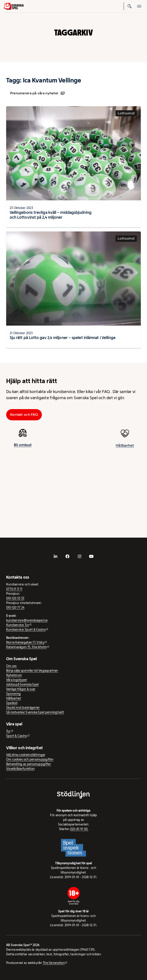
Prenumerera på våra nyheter (37, 93)
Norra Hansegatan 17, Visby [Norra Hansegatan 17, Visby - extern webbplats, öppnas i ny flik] (25, 642)
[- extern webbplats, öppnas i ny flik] (56, 556)
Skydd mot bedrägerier (23, 708)
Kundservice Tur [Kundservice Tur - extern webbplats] (18, 625)
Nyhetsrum (14, 675)
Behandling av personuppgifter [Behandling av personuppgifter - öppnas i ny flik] (29, 764)
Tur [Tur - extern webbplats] (8, 731)
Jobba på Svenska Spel (22, 684)
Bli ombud (23, 447)
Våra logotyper (17, 680)
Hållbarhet (125, 449)
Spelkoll (12, 703)
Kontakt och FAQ (24, 415)
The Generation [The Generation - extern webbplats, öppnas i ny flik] (54, 963)
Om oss (11, 666)
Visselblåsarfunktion (20, 769)
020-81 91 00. (79, 829)
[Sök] (130, 6)
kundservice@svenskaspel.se (27, 620)
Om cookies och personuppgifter (30, 759)
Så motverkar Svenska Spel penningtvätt (35, 712)
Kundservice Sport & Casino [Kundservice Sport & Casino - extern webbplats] (26, 630)
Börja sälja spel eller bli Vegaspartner (32, 671)
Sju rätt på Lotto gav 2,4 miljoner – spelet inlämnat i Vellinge (63, 338)
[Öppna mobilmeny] (139, 6)
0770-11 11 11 (14, 589)
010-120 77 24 (15, 607)
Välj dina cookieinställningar (26, 755)
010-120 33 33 (15, 598)
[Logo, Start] (14, 6)
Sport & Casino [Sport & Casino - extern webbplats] (17, 736)
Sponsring (13, 694)
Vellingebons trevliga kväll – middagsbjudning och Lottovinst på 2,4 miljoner (51, 215)
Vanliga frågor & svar (21, 689)
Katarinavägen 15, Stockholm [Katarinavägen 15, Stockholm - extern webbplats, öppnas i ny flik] (26, 647)
